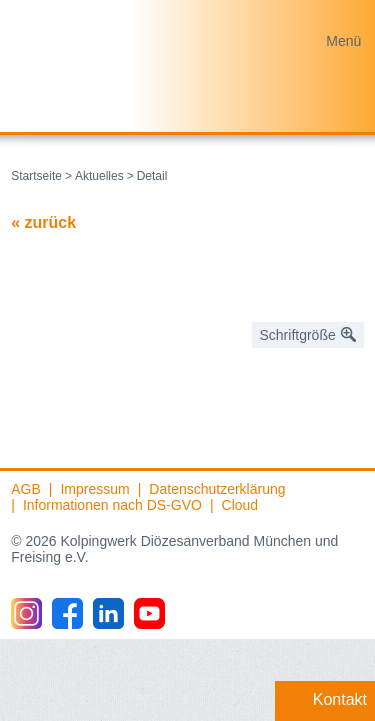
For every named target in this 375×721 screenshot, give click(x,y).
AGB (26, 489)
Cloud (240, 505)
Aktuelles (99, 176)
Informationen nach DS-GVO (112, 505)
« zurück (43, 222)
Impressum (94, 489)
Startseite (36, 176)
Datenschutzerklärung (217, 489)
